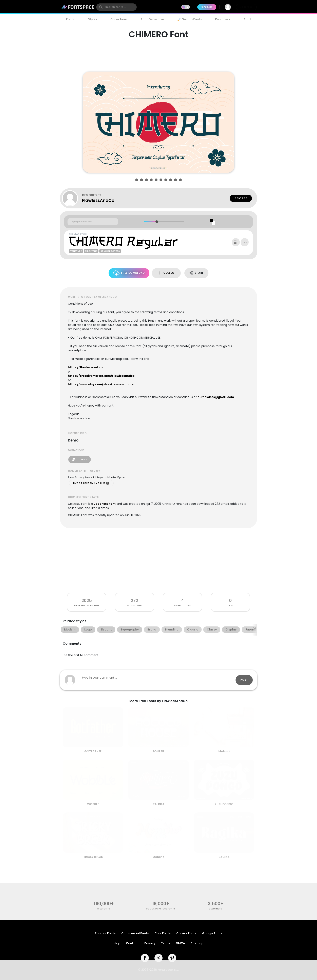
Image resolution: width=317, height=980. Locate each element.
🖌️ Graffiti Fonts (190, 19)
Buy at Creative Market (91, 483)
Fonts (70, 19)
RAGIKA (224, 857)
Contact (241, 198)
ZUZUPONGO (224, 804)
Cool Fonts (163, 933)
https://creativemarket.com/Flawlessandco (101, 376)
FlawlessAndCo (98, 200)
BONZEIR (158, 751)
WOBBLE (93, 804)
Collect (166, 273)
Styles (92, 19)
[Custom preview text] (93, 222)
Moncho (158, 857)
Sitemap (197, 943)
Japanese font (105, 504)
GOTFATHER (93, 751)
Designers (223, 19)
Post (244, 680)
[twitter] (158, 958)
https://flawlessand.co (85, 367)
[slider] (157, 222)
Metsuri (224, 751)
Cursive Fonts (186, 933)
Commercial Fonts (135, 933)
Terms (166, 943)
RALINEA (159, 804)
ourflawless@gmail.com (216, 397)
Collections (119, 19)
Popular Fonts (105, 933)
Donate (80, 459)
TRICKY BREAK (93, 857)
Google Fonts (212, 933)
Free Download (129, 273)
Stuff (247, 19)
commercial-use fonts (161, 909)
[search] (116, 7)
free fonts (104, 909)
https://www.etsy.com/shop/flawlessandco (101, 384)
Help (117, 943)
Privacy (150, 943)
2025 (87, 600)
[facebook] (145, 958)
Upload (207, 7)
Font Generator (153, 19)
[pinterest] (172, 958)
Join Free (246, 7)
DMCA (180, 943)
